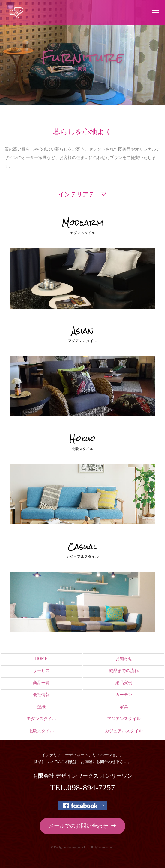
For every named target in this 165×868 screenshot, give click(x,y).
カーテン (124, 695)
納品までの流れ (124, 671)
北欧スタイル (41, 731)
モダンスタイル (41, 719)
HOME (41, 659)
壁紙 (41, 707)
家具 (124, 707)
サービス (41, 671)
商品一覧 (41, 683)
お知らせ (124, 659)
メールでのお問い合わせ (82, 826)
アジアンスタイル (124, 719)
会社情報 (41, 695)
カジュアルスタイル (124, 731)
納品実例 (124, 683)
